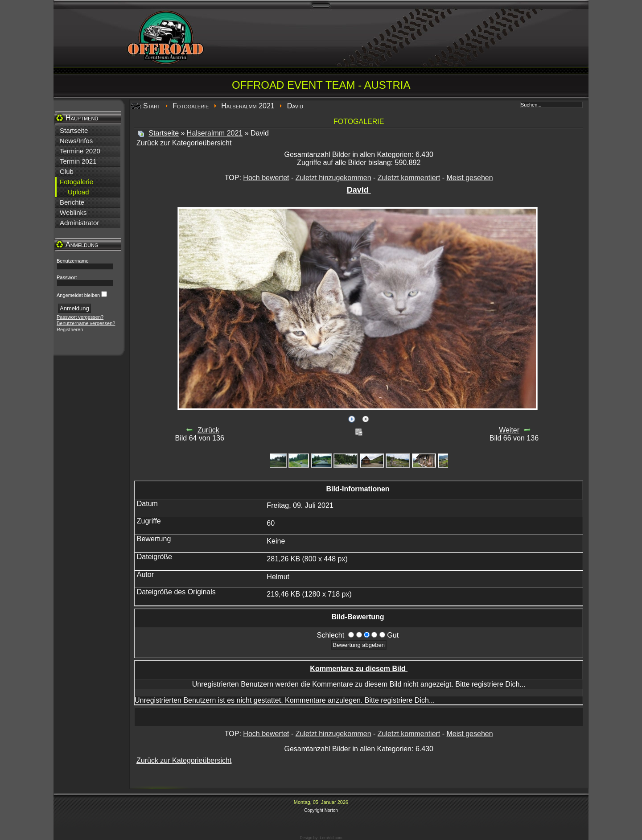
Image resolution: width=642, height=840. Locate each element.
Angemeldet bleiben (78, 295)
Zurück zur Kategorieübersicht (184, 143)
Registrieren (70, 329)
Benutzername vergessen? (86, 323)
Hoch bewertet (266, 178)
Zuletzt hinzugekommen (333, 178)
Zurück (208, 430)
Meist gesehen (470, 178)
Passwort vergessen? (80, 317)
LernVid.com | (332, 838)
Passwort (67, 277)
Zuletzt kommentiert (409, 178)
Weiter (509, 430)
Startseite (164, 133)
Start (152, 106)
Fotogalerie (191, 106)
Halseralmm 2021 (248, 106)
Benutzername (73, 261)
